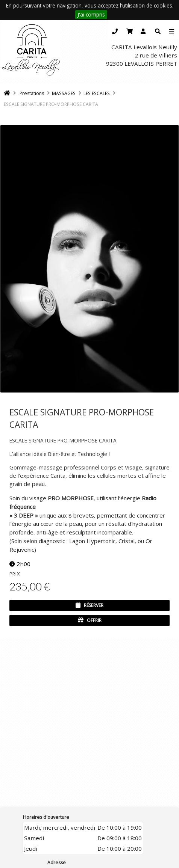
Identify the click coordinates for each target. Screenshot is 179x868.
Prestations (32, 93)
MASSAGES (64, 93)
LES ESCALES (97, 93)
